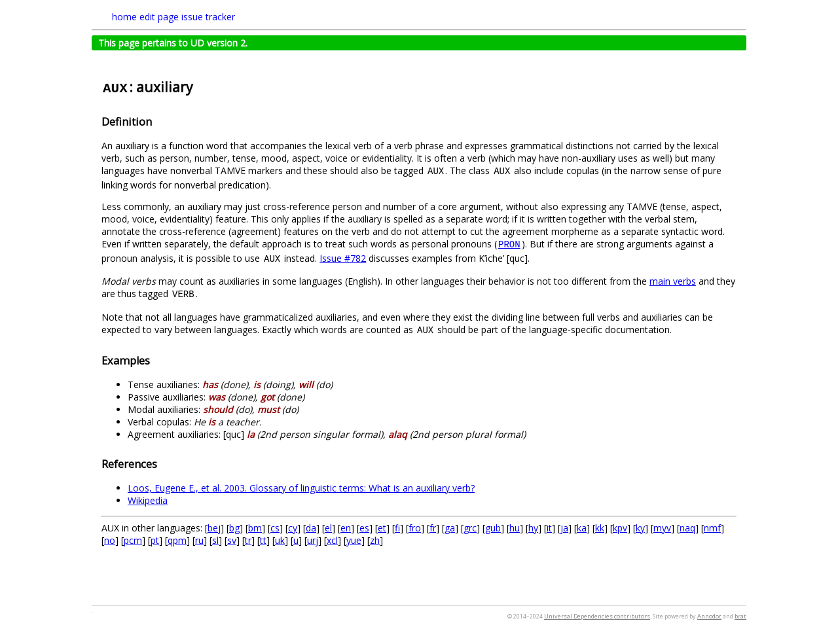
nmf (712, 528)
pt (155, 540)
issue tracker (208, 17)
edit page (159, 17)
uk (280, 540)
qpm (177, 540)
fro (415, 528)
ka (582, 528)
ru (199, 540)
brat (740, 616)
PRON (509, 245)
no (110, 540)
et (382, 528)
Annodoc (709, 616)
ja (564, 528)
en (346, 528)
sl (215, 540)
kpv (620, 528)
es (364, 528)
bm (255, 528)
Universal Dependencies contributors (597, 616)
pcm (133, 540)
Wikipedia (148, 500)
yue (354, 540)
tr (248, 540)
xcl (332, 540)
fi (397, 528)
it (549, 528)
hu (515, 528)
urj (313, 540)
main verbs (673, 281)
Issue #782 (343, 258)
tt (263, 540)
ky (640, 528)
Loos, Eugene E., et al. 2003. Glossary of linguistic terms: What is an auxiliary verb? (301, 488)
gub (493, 528)
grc (470, 528)
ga (450, 528)
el (328, 528)
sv (232, 540)
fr (433, 528)
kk (600, 528)
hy (533, 528)
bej (214, 528)
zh (375, 540)
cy (293, 528)
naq (687, 528)
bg (234, 528)
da (311, 528)
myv (662, 528)
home (124, 17)
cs (275, 528)
